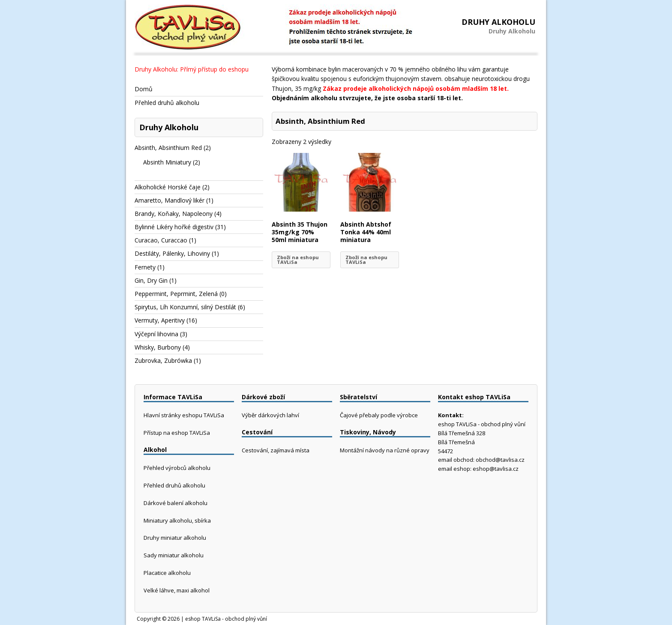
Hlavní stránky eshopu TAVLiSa (184, 415)
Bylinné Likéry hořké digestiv (174, 227)
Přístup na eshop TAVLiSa (177, 433)
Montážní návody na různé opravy (385, 450)
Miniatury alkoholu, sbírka (177, 520)
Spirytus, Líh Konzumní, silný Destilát (185, 307)
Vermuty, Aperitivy (160, 320)
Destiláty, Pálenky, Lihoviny (172, 253)
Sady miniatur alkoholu (174, 555)
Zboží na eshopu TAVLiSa (298, 260)
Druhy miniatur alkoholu (175, 538)
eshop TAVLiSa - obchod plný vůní (226, 619)
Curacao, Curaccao (161, 240)
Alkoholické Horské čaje (168, 187)
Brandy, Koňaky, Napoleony (174, 214)
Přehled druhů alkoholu (167, 103)
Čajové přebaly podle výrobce (379, 415)
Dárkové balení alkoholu (175, 503)
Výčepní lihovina (156, 334)
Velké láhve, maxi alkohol (177, 590)
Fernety (145, 267)
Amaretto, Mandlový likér (169, 200)
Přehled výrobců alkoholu (177, 468)
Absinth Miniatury (167, 162)
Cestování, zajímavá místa (276, 450)
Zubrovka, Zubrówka (163, 360)
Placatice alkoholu (167, 573)
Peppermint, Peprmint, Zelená (176, 294)
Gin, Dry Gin (151, 280)
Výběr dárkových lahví (270, 415)
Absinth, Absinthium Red (168, 148)
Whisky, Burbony (158, 347)
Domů (144, 89)
